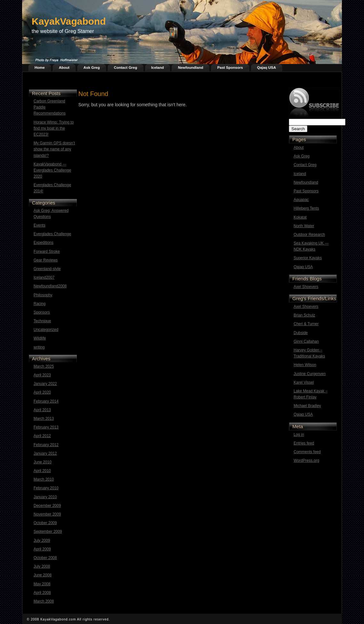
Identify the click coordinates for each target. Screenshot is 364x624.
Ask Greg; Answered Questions (51, 214)
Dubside (301, 333)
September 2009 (48, 532)
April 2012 (42, 436)
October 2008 (45, 558)
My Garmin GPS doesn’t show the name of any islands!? (54, 149)
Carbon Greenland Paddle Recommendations (50, 107)
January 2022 (45, 384)
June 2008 (43, 575)
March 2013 (44, 419)
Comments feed (307, 452)
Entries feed (304, 443)
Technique (42, 321)
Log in (299, 435)
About (64, 68)
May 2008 (42, 584)
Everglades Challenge (52, 234)
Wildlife (40, 338)
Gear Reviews (46, 260)
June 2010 (43, 462)
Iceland (158, 68)
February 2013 (46, 427)
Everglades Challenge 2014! (52, 188)
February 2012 (46, 445)
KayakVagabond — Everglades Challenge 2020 (52, 170)
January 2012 (45, 453)
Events (40, 225)
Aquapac (301, 200)
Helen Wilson (305, 365)
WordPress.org (306, 460)
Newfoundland (190, 68)
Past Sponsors (230, 68)
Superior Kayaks (308, 258)
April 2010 (42, 471)
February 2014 (46, 401)
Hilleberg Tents (306, 208)
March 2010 (44, 479)
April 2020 (42, 392)
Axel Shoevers (306, 287)
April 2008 (42, 593)
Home (40, 68)
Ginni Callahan (306, 341)
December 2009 (47, 506)
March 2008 (44, 601)
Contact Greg (126, 68)
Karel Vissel (304, 382)
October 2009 (45, 523)
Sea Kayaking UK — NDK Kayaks (311, 246)
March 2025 (44, 366)
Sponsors (42, 312)
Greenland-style (47, 269)
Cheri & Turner (306, 324)
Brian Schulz (304, 315)
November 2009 (47, 514)
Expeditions (44, 243)
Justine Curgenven (310, 374)
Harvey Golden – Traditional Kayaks (309, 353)
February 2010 (46, 488)
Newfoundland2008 (50, 286)
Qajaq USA (267, 68)
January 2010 (45, 497)
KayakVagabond (69, 21)
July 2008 (42, 566)
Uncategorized (46, 330)
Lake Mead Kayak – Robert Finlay (311, 394)
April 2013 (42, 410)
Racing (40, 304)
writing (39, 347)
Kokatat (300, 217)
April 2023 (42, 375)
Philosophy (43, 295)
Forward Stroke (47, 252)
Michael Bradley (307, 406)
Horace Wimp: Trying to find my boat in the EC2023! (54, 128)
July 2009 (42, 540)
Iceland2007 (44, 277)
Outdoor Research (309, 235)
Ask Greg (92, 68)
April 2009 (42, 549)
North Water (304, 226)
